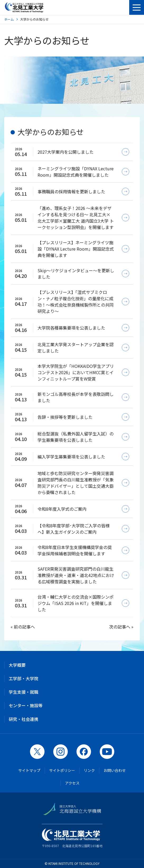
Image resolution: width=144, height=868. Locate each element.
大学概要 (17, 665)
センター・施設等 (26, 705)
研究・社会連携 (24, 719)
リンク (89, 770)
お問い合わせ (115, 770)
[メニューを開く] (137, 7)
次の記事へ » (121, 627)
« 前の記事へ (23, 627)
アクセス (72, 783)
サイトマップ (29, 770)
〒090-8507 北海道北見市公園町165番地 (72, 838)
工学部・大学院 (24, 678)
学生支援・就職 (24, 692)
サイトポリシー (62, 770)
